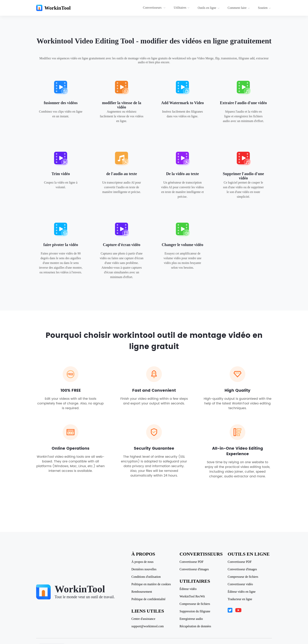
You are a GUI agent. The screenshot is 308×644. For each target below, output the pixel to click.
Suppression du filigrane (195, 611)
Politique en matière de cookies (151, 584)
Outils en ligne (209, 8)
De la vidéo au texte (183, 174)
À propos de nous (142, 562)
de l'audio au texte (122, 174)
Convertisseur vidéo (240, 584)
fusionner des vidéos (61, 103)
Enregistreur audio (191, 619)
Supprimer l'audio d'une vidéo (243, 176)
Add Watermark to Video (183, 103)
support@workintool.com (148, 626)
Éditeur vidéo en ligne (242, 592)
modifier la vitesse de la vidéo (122, 105)
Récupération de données (195, 626)
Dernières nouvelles (144, 569)
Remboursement (142, 592)
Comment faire (239, 8)
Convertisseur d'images (194, 569)
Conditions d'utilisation (146, 577)
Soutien (264, 8)
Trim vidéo (61, 174)
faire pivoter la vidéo (61, 245)
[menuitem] (155, 8)
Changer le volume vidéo (182, 245)
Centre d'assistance (143, 619)
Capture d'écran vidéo (122, 245)
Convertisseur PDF (192, 562)
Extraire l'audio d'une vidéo (243, 103)
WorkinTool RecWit (192, 596)
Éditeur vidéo (188, 589)
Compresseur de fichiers (195, 604)
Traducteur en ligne (240, 599)
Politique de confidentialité (148, 599)
